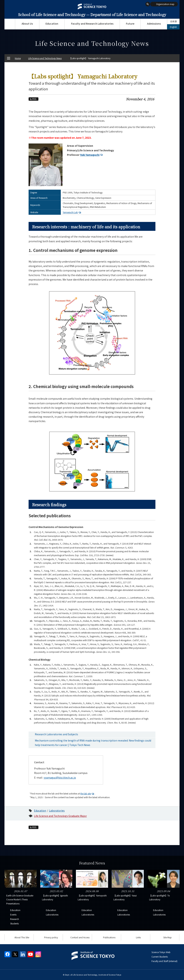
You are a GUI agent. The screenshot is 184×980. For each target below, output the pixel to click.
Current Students (160, 957)
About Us (27, 24)
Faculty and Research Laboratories (92, 24)
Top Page (10, 24)
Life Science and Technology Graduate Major (60, 816)
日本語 (173, 21)
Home (18, 58)
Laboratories (57, 810)
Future (130, 24)
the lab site (88, 793)
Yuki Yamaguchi (92, 155)
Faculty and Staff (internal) (164, 961)
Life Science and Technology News (45, 58)
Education (52, 24)
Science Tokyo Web (161, 952)
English (173, 27)
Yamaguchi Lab (72, 212)
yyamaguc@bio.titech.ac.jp (60, 778)
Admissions (154, 24)
